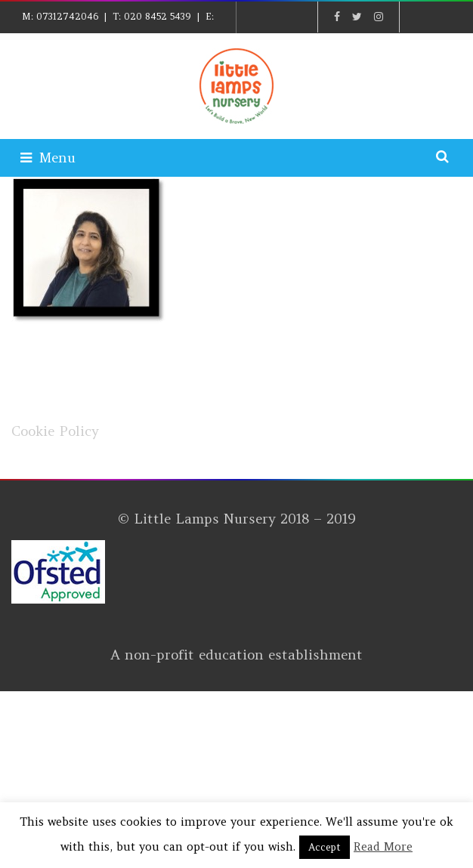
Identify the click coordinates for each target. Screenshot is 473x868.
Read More (383, 846)
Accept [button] (325, 847)
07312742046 (67, 16)
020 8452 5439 (158, 16)
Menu (48, 158)
